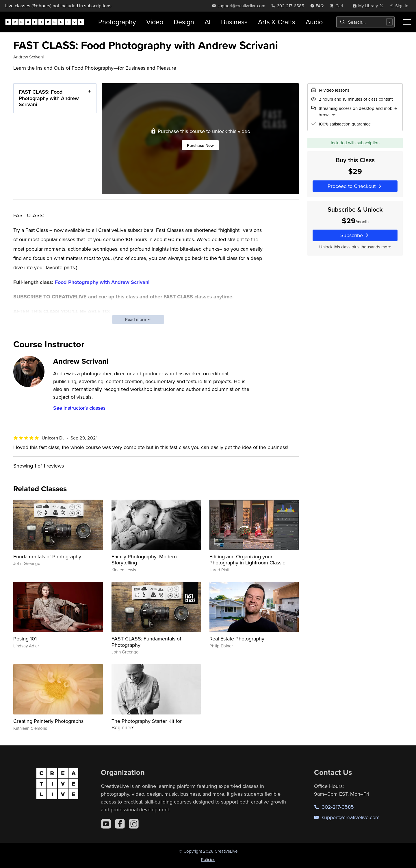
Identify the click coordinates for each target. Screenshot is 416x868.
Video (155, 22)
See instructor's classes (79, 408)
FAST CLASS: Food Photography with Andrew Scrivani (49, 98)
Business (234, 22)
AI (208, 22)
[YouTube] (106, 824)
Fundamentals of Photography (47, 556)
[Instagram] (134, 824)
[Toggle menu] (407, 22)
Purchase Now (200, 145)
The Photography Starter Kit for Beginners (147, 724)
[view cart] (338, 6)
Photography (117, 22)
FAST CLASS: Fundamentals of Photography (146, 642)
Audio (314, 22)
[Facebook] (120, 824)
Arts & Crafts (277, 22)
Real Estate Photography (237, 639)
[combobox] (365, 22)
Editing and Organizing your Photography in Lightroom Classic (247, 560)
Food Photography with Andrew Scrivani (102, 282)
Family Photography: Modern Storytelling (144, 560)
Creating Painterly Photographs (48, 721)
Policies (208, 859)
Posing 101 (25, 639)
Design (184, 22)
